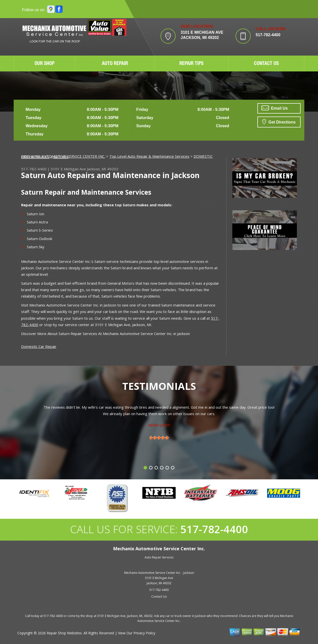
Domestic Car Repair (39, 346)
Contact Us (159, 597)
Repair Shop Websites (64, 633)
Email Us (275, 108)
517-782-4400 (268, 35)
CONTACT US (266, 64)
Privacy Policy (144, 633)
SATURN (61, 157)
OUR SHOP (44, 64)
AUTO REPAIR (115, 64)
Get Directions (279, 122)
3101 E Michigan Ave (68, 169)
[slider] (159, 438)
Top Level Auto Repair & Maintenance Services (149, 156)
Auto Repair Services (159, 557)
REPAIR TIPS (191, 64)
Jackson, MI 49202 (103, 169)
